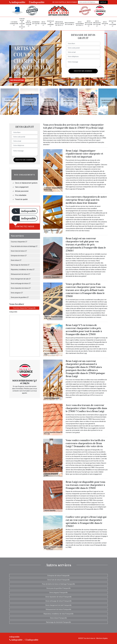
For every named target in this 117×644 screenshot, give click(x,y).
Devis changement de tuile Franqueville (58, 605)
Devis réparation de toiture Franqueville (58, 597)
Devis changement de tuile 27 (80, 24)
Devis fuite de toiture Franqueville (58, 580)
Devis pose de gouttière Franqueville (59, 588)
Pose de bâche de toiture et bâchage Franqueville (58, 584)
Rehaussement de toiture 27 (70, 24)
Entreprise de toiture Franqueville (58, 576)
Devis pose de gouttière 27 (113, 24)
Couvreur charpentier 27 (14, 24)
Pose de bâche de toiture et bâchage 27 (22, 24)
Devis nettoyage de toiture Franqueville (59, 601)
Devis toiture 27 (43, 24)
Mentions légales (102, 638)
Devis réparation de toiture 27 (97, 24)
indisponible (17, 2)
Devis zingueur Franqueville (58, 593)
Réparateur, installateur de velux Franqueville (58, 614)
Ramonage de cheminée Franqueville (58, 622)
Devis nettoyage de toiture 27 (89, 24)
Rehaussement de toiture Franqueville (58, 609)
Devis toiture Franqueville (58, 618)
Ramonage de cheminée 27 (50, 24)
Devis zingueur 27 (105, 24)
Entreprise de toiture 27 (36, 24)
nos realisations (17, 80)
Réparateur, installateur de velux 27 (59, 24)
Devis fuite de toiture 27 (29, 24)
